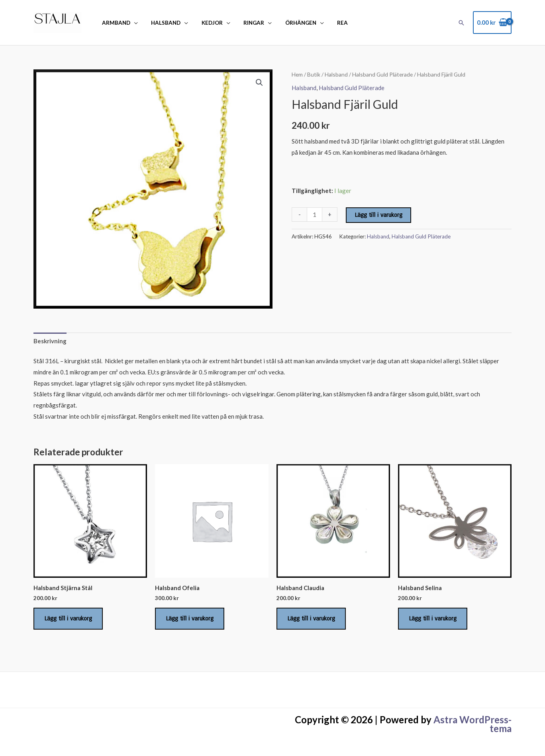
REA (328, 23)
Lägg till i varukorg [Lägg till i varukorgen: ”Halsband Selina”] (433, 618)
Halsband (162, 23)
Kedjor (206, 23)
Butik (314, 74)
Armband (115, 23)
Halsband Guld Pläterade (382, 74)
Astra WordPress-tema (472, 724)
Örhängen (289, 23)
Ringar (245, 23)
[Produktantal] (315, 215)
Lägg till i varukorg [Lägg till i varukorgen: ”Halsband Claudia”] (311, 618)
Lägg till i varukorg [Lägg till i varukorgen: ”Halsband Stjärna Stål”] (68, 618)
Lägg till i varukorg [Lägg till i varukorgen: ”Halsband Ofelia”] (190, 618)
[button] (461, 23)
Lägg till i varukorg (378, 215)
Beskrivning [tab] (50, 341)
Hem (297, 74)
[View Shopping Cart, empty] (492, 23)
